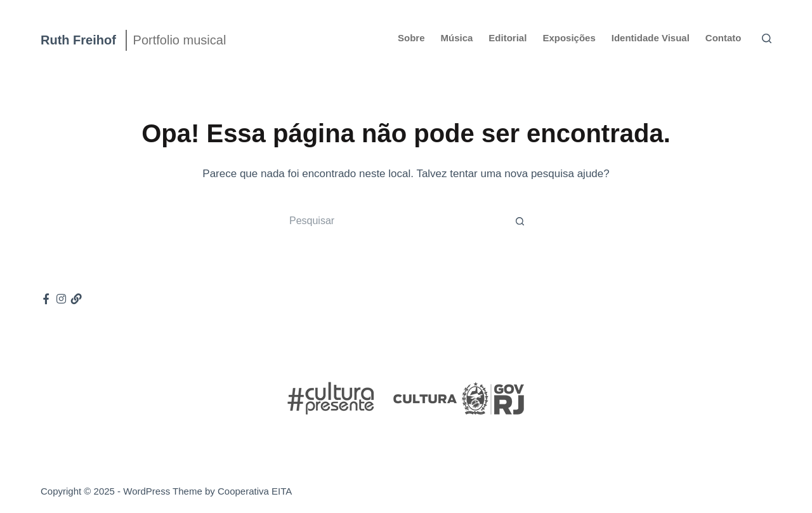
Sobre (411, 38)
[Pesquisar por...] (393, 221)
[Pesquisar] (767, 38)
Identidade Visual (651, 38)
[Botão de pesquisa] (520, 221)
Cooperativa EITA (255, 491)
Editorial (507, 38)
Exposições (569, 38)
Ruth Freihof (78, 40)
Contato (724, 38)
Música (457, 38)
